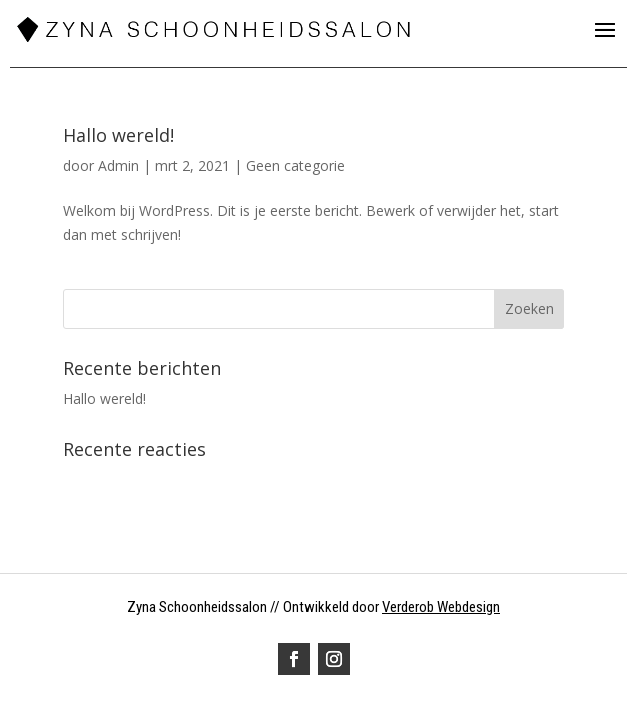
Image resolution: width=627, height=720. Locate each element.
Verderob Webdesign (441, 607)
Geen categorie (295, 165)
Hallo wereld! (118, 135)
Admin (118, 165)
